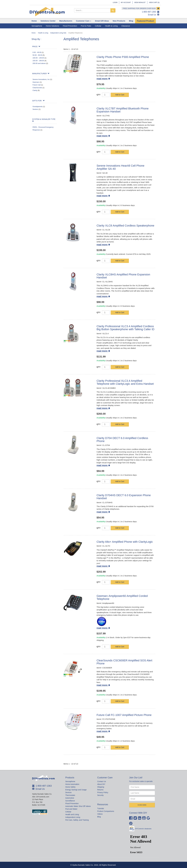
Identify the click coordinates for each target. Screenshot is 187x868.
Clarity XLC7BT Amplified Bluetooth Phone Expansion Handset (123, 110)
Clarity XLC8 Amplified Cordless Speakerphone (125, 226)
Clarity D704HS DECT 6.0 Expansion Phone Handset (124, 497)
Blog (99, 817)
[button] (48, 21)
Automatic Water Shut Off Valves (78, 806)
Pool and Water (71, 809)
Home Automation (72, 784)
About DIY (101, 784)
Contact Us (102, 781)
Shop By (36, 39)
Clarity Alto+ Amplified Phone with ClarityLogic (125, 542)
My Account (126, 3)
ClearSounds (37, 88)
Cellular (68, 812)
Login (115, 3)
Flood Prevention (72, 803)
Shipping (101, 787)
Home (34, 33)
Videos (100, 814)
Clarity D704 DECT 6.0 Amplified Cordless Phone (122, 440)
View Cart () (154, 3)
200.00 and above (39, 63)
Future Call (37, 85)
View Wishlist (140, 3)
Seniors (35, 109)
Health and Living (72, 814)
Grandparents (38, 106)
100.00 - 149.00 (38, 58)
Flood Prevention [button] (70, 26)
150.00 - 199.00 (38, 61)
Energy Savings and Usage (76, 790)
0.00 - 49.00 (37, 52)
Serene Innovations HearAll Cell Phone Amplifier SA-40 (121, 167)
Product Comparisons (106, 811)
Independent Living (73, 817)
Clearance (126, 26)
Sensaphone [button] (37, 26)
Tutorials (101, 808)
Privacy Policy (103, 792)
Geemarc (36, 82)
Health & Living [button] (111, 26)
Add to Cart (120, 95)
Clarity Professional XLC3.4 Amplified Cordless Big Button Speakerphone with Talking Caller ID (126, 328)
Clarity (35, 90)
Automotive (70, 798)
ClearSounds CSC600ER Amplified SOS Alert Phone (124, 662)
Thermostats (70, 795)
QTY (99, 95)
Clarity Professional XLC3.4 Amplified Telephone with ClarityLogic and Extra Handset (125, 382)
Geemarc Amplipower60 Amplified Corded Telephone (122, 597)
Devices (68, 792)
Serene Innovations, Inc (41, 79)
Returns (100, 790)
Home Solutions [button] (52, 26)
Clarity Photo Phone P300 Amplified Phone (123, 57)
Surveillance (70, 801)
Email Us (152, 15)
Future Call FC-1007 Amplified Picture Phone (124, 715)
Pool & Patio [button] (86, 26)
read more (103, 79)
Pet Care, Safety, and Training (77, 820)
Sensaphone (70, 781)
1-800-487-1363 (149, 12)
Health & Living (43, 33)
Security (100, 795)
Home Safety (70, 787)
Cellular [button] (98, 26)
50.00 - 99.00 (37, 55)
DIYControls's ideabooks (143, 829)
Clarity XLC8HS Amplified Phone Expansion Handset (123, 276)
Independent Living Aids (58, 33)
